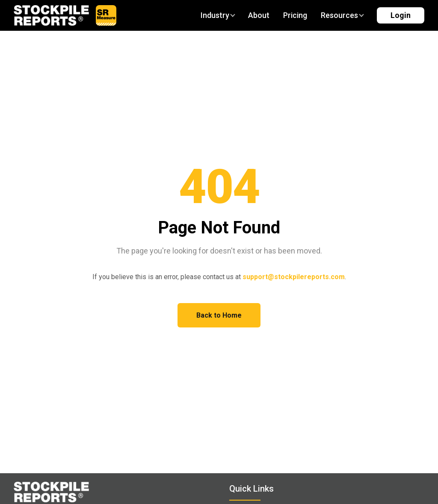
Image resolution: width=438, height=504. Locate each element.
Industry (218, 15)
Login (401, 15)
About (259, 15)
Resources (342, 15)
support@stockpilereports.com (294, 277)
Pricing (295, 15)
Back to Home (219, 315)
